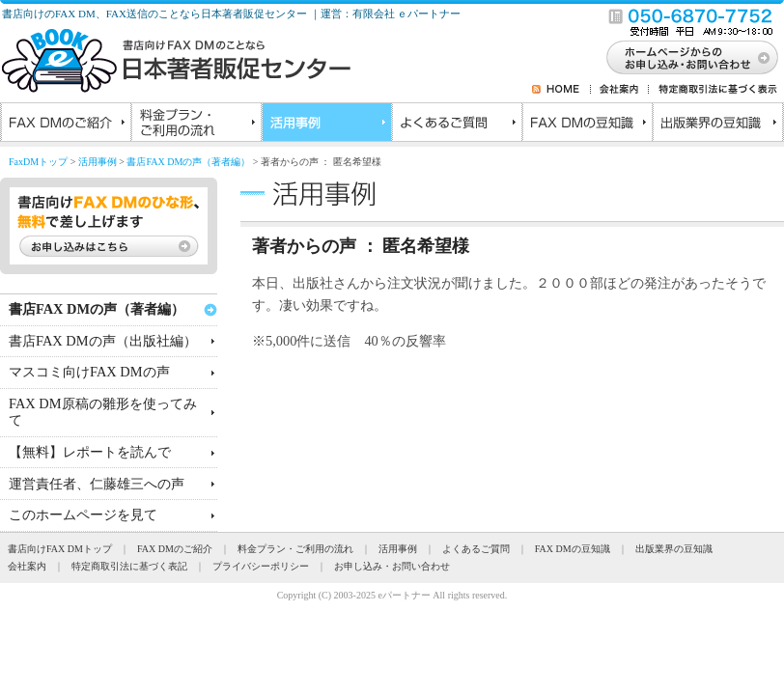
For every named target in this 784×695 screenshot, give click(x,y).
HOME (569, 89)
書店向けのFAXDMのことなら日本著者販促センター (176, 61)
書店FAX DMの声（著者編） (188, 162)
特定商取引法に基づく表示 (714, 89)
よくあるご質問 (456, 125)
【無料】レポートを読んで (90, 452)
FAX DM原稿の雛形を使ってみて (103, 412)
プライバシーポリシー (261, 566)
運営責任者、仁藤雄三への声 (97, 484)
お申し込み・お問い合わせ (392, 566)
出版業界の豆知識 (717, 125)
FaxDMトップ (38, 162)
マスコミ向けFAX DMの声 (89, 372)
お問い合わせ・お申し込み (692, 57)
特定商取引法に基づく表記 (129, 566)
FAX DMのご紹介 (65, 125)
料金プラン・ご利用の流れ (196, 125)
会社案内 (620, 89)
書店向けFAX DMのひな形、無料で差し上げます (109, 226)
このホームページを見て (83, 514)
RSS (539, 89)
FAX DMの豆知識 (587, 125)
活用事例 (326, 125)
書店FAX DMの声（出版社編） (103, 341)
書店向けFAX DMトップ (60, 549)
